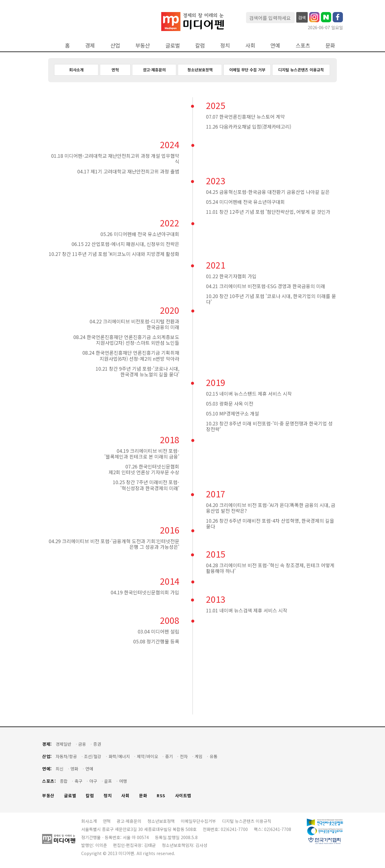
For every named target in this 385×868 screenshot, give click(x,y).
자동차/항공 (66, 756)
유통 (214, 756)
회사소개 (76, 70)
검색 (302, 17)
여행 (123, 781)
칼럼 (200, 45)
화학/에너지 (119, 756)
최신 (60, 769)
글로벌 (173, 45)
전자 (184, 756)
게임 (199, 756)
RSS (161, 796)
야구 (93, 781)
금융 (82, 744)
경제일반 (63, 744)
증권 (97, 744)
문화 (330, 45)
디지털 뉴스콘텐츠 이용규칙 (301, 70)
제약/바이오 (148, 756)
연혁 (115, 70)
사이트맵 (183, 796)
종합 (64, 781)
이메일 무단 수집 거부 (247, 70)
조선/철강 (93, 756)
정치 (225, 45)
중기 (169, 756)
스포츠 (303, 45)
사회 (250, 45)
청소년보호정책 (200, 70)
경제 (90, 45)
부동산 (143, 45)
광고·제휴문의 (154, 70)
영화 (74, 769)
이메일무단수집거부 (198, 821)
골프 (108, 781)
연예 (275, 45)
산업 (115, 45)
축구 (79, 781)
